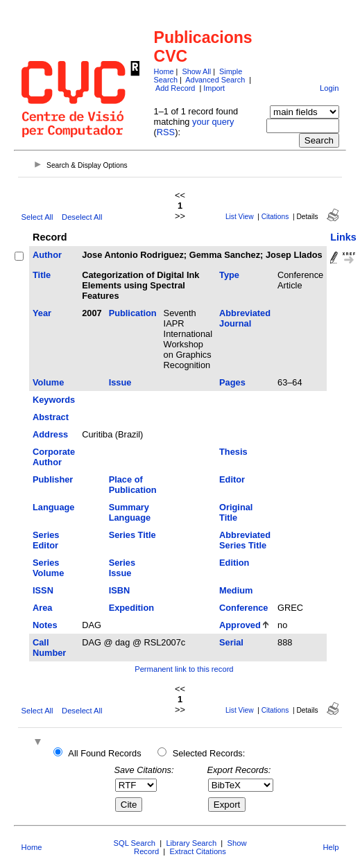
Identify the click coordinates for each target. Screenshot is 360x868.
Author (47, 255)
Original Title (236, 512)
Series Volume (48, 568)
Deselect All (82, 217)
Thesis (233, 452)
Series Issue (122, 568)
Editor (232, 479)
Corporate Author (54, 457)
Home (164, 71)
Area (42, 608)
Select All (37, 217)
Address (50, 434)
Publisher (53, 479)
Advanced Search (215, 80)
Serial (231, 642)
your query (213, 122)
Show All (196, 71)
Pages (232, 382)
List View (240, 217)
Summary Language (130, 512)
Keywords (54, 400)
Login (329, 88)
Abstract (51, 417)
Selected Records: (209, 753)
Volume (48, 382)
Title (42, 275)
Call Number (49, 648)
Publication (133, 313)
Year (42, 313)
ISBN (120, 590)
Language (53, 507)
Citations (275, 217)
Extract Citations (197, 851)
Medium (236, 590)
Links (343, 237)
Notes (45, 625)
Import (214, 88)
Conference (243, 608)
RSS (166, 132)
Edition (234, 563)
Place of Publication (133, 485)
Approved (240, 625)
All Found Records (104, 753)
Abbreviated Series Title (245, 540)
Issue (120, 382)
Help (331, 847)
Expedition (131, 608)
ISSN (43, 590)
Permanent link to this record (184, 669)
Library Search (191, 843)
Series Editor (46, 540)
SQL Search (135, 843)
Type (229, 275)
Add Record (175, 88)
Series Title (132, 535)
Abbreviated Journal (245, 318)
